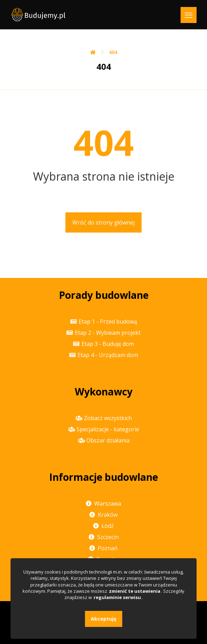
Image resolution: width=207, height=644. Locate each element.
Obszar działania (104, 440)
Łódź (103, 526)
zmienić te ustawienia (135, 591)
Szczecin (104, 537)
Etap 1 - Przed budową (104, 321)
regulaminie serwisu (117, 597)
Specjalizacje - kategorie (104, 429)
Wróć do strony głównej (103, 222)
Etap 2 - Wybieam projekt (103, 333)
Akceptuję (103, 619)
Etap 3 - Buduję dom (103, 344)
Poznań (103, 548)
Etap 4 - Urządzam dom (104, 355)
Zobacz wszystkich (104, 418)
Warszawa (103, 503)
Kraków (103, 515)
